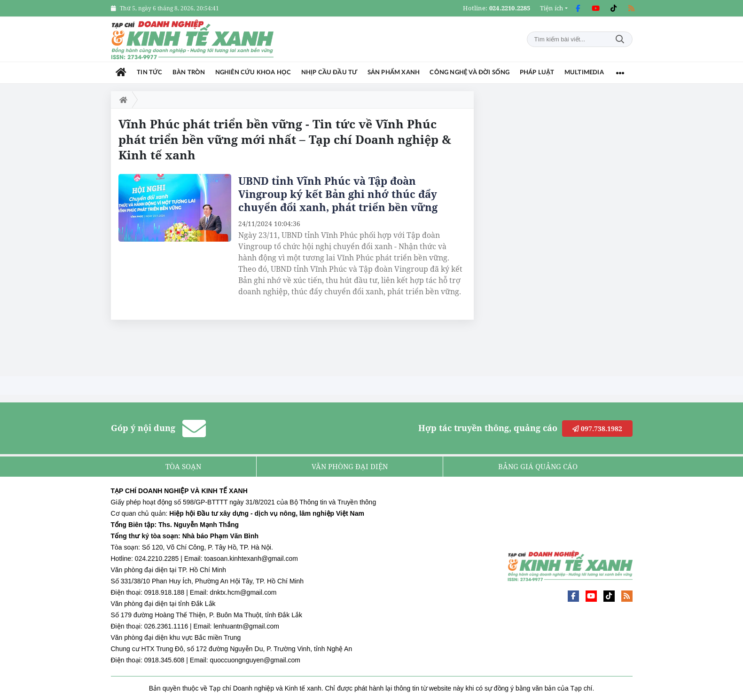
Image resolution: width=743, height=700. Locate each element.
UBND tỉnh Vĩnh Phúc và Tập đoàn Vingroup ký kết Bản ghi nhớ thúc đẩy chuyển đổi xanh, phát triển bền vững (338, 194)
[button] (554, 8)
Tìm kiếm (620, 39)
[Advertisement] (550, 232)
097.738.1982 (597, 429)
